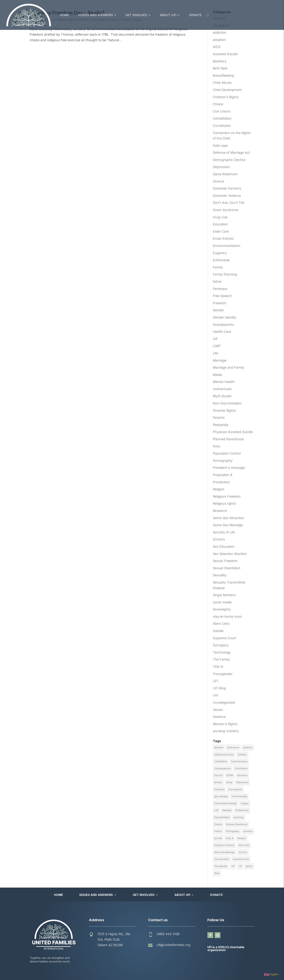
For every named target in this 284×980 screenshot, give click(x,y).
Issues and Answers (95, 15)
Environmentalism (227, 246)
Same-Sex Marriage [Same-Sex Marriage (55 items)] (225, 852)
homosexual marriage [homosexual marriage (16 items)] (225, 803)
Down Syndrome (226, 210)
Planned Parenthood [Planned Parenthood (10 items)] (237, 824)
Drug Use (220, 217)
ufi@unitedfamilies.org (174, 945)
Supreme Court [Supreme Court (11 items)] (241, 859)
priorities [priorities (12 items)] (248, 831)
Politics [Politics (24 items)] (218, 831)
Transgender (223, 674)
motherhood (222, 389)
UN (215, 695)
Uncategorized (224, 702)
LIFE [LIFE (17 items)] (216, 810)
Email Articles (223, 238)
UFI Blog (219, 688)
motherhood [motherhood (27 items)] (242, 810)
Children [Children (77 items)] (242, 755)
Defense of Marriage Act (231, 153)
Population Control (227, 453)
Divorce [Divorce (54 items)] (218, 775)
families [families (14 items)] (218, 782)
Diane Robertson (225, 174)
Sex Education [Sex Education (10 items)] (222, 859)
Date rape (220, 146)
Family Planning (225, 274)
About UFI (168, 15)
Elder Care (221, 231)
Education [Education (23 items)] (242, 775)
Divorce (219, 181)
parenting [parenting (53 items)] (239, 817)
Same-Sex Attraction (228, 518)
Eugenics (220, 253)
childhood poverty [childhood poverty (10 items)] (224, 755)
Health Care (222, 332)
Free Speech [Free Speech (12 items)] (235, 789)
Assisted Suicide (225, 54)
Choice (218, 104)
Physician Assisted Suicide (233, 432)
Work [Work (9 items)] (217, 873)
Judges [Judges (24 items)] (245, 803)
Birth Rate (220, 68)
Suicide (218, 631)
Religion (219, 489)
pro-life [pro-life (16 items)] (218, 838)
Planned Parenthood (228, 439)
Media (217, 375)
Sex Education (224, 547)
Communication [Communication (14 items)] (239, 761)
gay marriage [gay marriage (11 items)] (221, 796)
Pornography (223, 461)
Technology (222, 652)
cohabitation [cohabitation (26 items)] (221, 761)
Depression (221, 167)
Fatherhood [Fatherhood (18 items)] (242, 782)
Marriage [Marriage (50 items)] (227, 810)
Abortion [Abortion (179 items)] (219, 747)
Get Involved (136, 15)
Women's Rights (225, 724)
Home (64, 15)
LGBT (217, 346)
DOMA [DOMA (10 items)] (230, 775)
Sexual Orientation (227, 568)
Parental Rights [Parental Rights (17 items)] (222, 817)
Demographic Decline (229, 160)
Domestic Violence (227, 196)
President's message (229, 468)
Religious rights (224, 503)
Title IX (218, 667)
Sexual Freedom (225, 561)
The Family (221, 659)
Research (220, 511)
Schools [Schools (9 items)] (243, 852)
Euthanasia (221, 260)
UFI (216, 681)
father (217, 282)
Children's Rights (226, 97)
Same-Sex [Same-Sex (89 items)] (244, 845)
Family (218, 267)
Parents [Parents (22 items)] (218, 824)
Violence (219, 717)
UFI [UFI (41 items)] (233, 866)
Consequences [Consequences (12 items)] (223, 768)
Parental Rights (224, 411)
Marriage (220, 360)
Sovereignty (222, 609)
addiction (220, 32)
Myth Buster (222, 396)
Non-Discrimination (227, 403)
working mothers (226, 731)
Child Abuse (222, 83)
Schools (219, 539)
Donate (195, 15)
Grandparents (223, 325)
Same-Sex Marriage (228, 525)
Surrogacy (221, 645)
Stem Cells (221, 624)
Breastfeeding (223, 76)
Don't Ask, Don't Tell (229, 203)
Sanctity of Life (224, 532)
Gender (218, 310)
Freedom (220, 303)
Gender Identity (225, 317)
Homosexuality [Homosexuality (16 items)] (239, 796)
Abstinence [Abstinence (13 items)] (233, 747)
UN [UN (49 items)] (240, 866)
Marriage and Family (228, 367)
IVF (215, 339)
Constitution (222, 126)
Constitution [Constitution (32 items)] (241, 768)
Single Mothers (224, 595)
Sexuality (220, 575)
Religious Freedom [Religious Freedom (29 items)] (224, 845)
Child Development (227, 90)
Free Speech (222, 296)
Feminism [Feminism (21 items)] (219, 789)
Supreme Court (225, 638)
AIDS (217, 47)
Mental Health (224, 382)
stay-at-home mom (227, 617)
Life (215, 353)
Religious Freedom (227, 496)
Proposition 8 (223, 475)
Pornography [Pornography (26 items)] (233, 831)
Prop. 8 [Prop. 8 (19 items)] (230, 838)
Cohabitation (222, 118)
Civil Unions (222, 111)
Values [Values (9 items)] (249, 866)
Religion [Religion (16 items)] (242, 838)
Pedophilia (221, 425)
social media (222, 602)
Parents (219, 418)
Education (220, 224)
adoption (219, 40)
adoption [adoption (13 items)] (248, 747)
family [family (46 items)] (229, 782)
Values (218, 710)
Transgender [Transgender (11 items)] (221, 866)
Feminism (220, 289)
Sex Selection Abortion (230, 554)
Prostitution (221, 482)
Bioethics (220, 61)
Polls (217, 446)
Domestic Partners (227, 188)
